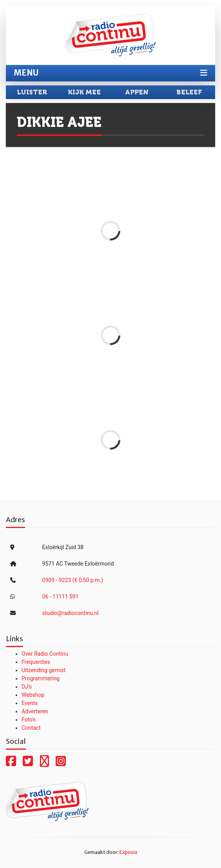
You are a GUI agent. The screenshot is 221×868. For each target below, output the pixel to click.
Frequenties (36, 662)
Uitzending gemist (43, 670)
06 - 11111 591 (61, 597)
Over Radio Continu (45, 654)
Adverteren (35, 711)
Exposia (128, 852)
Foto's (29, 720)
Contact (31, 728)
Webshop (33, 695)
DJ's (27, 687)
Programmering (41, 678)
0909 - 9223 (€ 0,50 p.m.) (73, 580)
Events (30, 703)
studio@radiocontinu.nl (71, 613)
